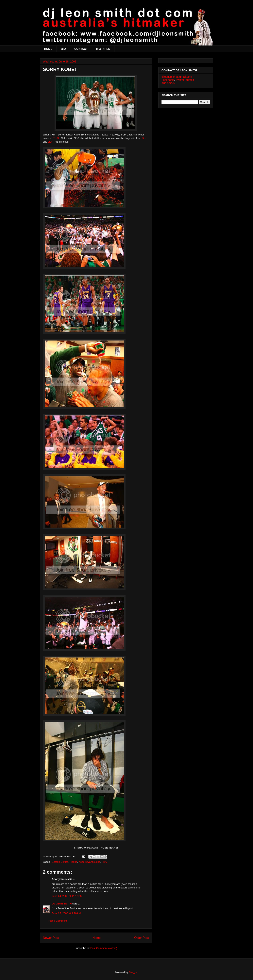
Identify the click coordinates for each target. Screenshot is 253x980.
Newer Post (51, 938)
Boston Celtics (60, 862)
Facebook (168, 80)
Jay (50, 142)
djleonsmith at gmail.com (177, 77)
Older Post (142, 938)
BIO (63, 49)
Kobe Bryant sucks (89, 862)
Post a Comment (57, 921)
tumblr (190, 80)
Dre (144, 138)
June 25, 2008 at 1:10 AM (66, 913)
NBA (104, 862)
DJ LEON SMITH (62, 904)
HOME (48, 49)
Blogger (133, 972)
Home (97, 938)
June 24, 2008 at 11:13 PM (67, 896)
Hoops (74, 862)
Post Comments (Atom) (104, 948)
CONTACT (81, 49)
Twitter (180, 80)
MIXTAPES (103, 49)
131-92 (55, 138)
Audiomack (168, 83)
